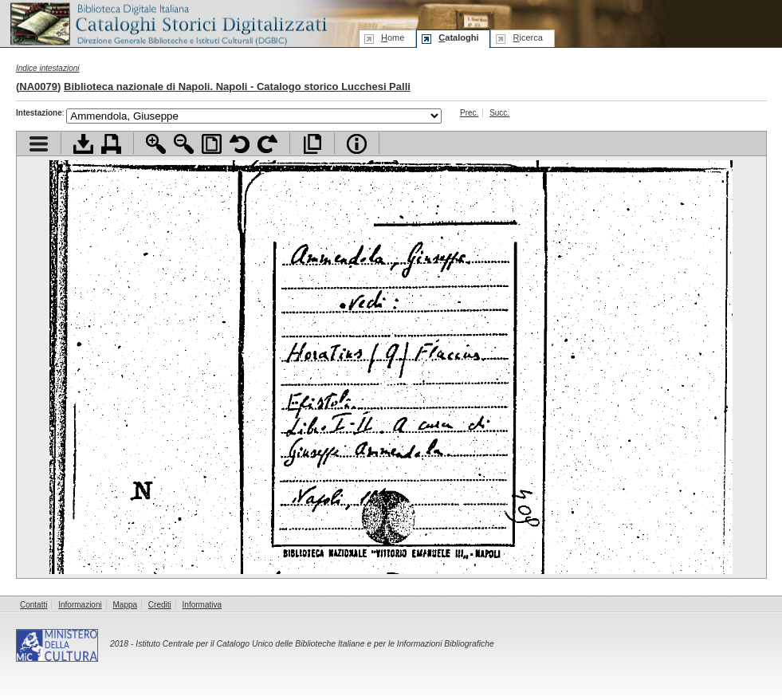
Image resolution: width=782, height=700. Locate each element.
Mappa (126, 605)
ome (393, 37)
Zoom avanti (156, 144)
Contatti (33, 605)
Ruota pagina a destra (267, 144)
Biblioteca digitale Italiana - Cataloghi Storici (167, 23)
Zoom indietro (184, 144)
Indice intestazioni (48, 68)
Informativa (202, 605)
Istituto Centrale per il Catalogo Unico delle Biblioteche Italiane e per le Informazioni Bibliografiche (314, 644)
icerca (527, 37)
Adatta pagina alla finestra (212, 144)
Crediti (160, 605)
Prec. (469, 113)
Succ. (499, 113)
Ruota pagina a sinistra (240, 144)
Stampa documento (111, 144)
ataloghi (458, 37)
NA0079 (38, 87)
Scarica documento (83, 144)
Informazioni (80, 605)
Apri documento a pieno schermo (312, 144)
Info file (357, 144)
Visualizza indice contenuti (39, 144)
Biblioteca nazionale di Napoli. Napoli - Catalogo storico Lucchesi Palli (237, 87)
